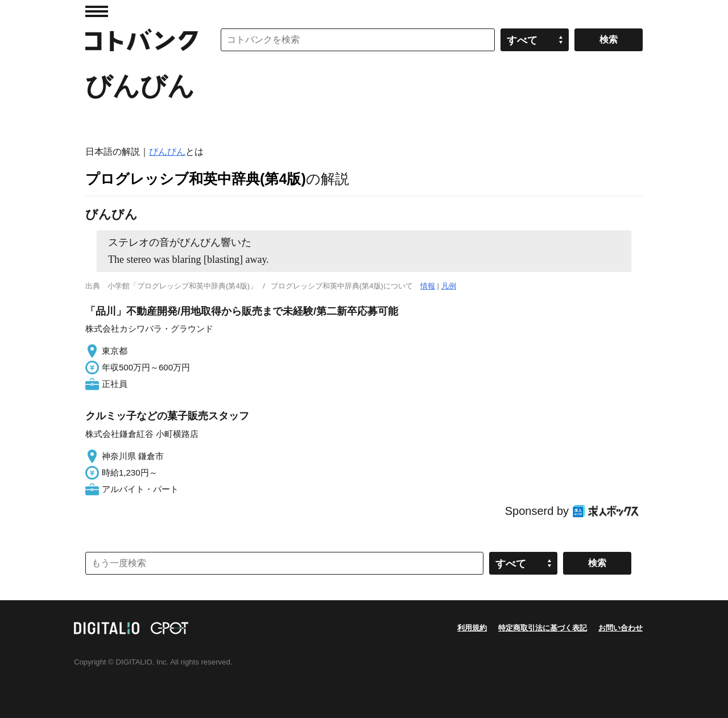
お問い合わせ (621, 628)
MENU (97, 11)
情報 (428, 286)
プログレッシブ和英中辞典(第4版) (196, 179)
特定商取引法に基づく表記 (543, 628)
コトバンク (142, 40)
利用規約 (472, 628)
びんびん (167, 152)
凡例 (449, 286)
